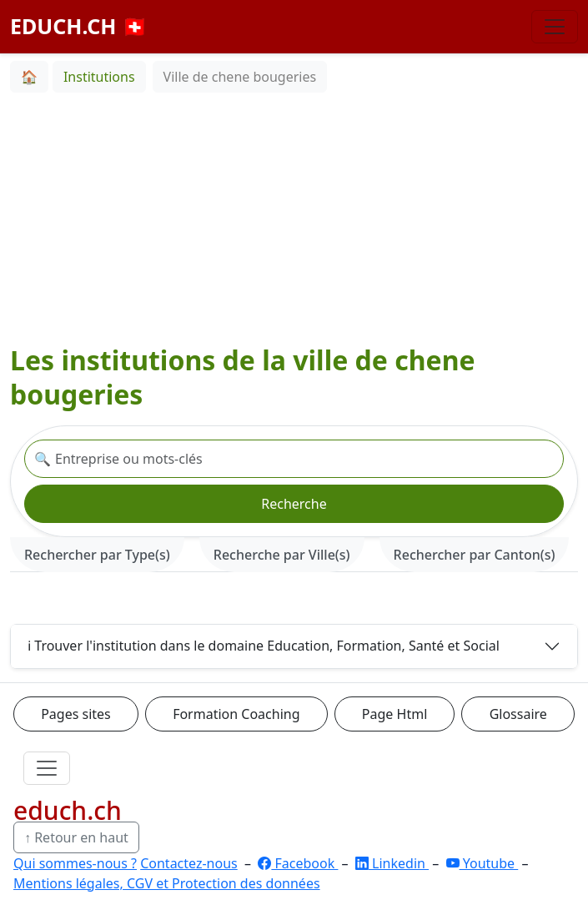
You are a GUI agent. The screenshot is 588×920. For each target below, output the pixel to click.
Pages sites (76, 714)
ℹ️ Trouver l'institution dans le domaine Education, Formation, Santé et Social (264, 646)
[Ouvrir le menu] (47, 768)
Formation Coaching (236, 714)
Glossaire (518, 714)
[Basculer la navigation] (555, 27)
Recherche (294, 504)
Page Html (395, 714)
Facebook (298, 863)
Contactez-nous (189, 863)
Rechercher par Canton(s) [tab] (475, 555)
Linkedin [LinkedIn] (392, 863)
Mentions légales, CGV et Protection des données (167, 883)
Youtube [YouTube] (482, 863)
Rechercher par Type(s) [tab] (97, 555)
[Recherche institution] (294, 459)
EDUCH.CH (79, 26)
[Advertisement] (294, 218)
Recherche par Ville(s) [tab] (282, 555)
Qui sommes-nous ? (75, 863)
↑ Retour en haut (76, 837)
